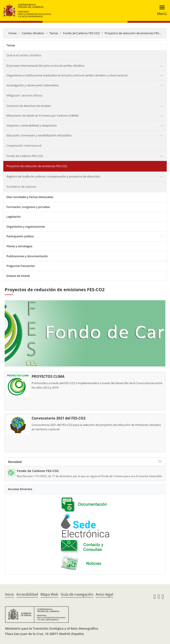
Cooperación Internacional (24, 145)
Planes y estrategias (19, 246)
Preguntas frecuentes (21, 266)
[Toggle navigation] (161, 10)
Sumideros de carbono (21, 187)
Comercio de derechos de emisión (29, 106)
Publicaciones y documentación (27, 256)
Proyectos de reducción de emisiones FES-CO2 (135, 33)
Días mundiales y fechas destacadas (30, 197)
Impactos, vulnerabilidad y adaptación (32, 125)
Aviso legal (104, 594)
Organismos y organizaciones (26, 227)
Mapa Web (49, 594)
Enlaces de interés (18, 276)
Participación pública (20, 236)
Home (13, 33)
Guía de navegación (77, 594)
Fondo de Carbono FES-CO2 (81, 33)
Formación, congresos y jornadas (28, 207)
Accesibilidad (27, 594)
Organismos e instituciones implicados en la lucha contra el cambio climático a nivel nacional (67, 75)
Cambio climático (33, 33)
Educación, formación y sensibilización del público (39, 135)
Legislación (14, 217)
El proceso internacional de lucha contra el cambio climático (45, 66)
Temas (54, 33)
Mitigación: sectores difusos (25, 95)
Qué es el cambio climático (24, 55)
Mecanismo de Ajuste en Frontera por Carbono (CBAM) (42, 115)
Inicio (10, 594)
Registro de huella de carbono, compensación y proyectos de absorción (53, 176)
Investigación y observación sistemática (32, 85)
